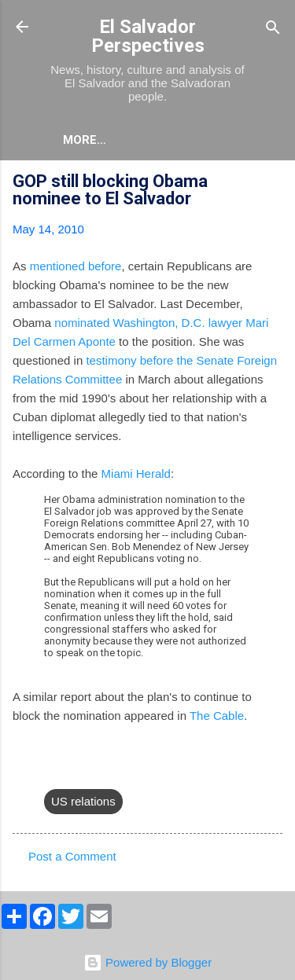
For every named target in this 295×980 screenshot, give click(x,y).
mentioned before (76, 266)
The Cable (217, 716)
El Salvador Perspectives (148, 36)
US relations (83, 801)
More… (85, 140)
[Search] (273, 29)
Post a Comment (72, 856)
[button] (273, 184)
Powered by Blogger (147, 962)
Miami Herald (136, 473)
